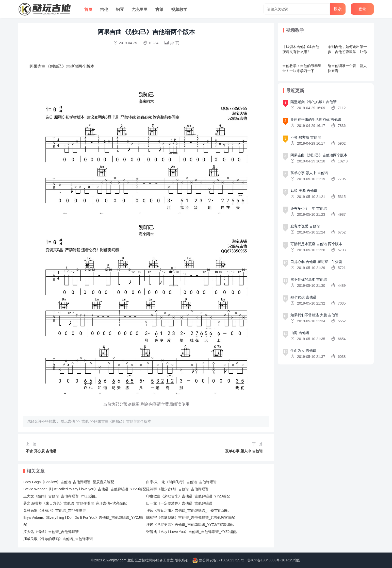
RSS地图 (293, 560)
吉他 (104, 10)
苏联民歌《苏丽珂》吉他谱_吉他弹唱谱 (55, 510)
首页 (88, 10)
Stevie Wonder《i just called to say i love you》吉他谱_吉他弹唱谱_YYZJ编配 (85, 489)
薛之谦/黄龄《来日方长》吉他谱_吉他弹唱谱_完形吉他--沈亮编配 (75, 503)
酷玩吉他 (68, 421)
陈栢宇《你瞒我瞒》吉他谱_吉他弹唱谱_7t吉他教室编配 (191, 517)
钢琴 (120, 10)
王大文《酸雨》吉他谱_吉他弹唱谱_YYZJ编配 (60, 496)
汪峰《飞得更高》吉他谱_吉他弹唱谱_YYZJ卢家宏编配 (190, 525)
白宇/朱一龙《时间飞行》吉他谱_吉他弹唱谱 (182, 482)
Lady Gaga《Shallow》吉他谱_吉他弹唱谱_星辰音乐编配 (69, 482)
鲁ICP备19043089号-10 (266, 560)
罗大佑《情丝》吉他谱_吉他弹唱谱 (51, 532)
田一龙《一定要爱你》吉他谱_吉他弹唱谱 (179, 503)
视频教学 (179, 10)
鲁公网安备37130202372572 (222, 560)
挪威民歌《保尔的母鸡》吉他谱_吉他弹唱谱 (58, 539)
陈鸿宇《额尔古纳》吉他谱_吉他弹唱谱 (177, 489)
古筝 (159, 10)
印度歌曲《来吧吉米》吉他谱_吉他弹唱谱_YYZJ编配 (188, 496)
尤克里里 (140, 10)
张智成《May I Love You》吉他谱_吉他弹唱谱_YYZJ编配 (191, 532)
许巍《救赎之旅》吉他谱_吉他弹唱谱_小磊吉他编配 (187, 510)
